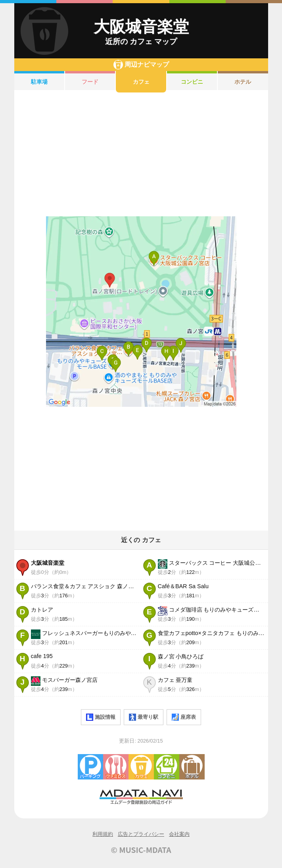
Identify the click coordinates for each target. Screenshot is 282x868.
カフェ (141, 82)
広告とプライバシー (141, 834)
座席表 (184, 717)
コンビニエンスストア (167, 767)
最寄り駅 (144, 717)
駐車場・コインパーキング (90, 767)
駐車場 (39, 82)
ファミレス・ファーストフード (116, 767)
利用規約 (103, 834)
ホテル (243, 82)
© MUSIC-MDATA (141, 850)
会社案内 (179, 834)
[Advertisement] (141, 154)
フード (90, 82)
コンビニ (192, 82)
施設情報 (101, 717)
